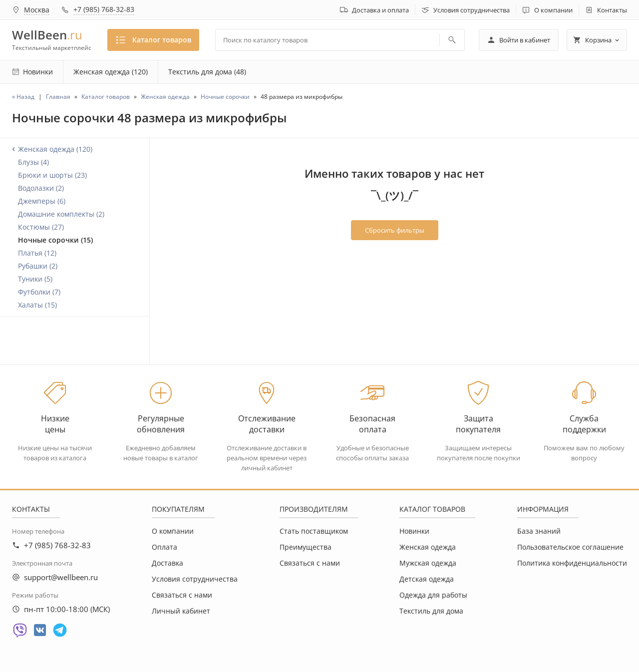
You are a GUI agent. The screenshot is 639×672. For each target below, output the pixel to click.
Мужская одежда (428, 563)
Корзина (597, 40)
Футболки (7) (39, 292)
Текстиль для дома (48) (207, 72)
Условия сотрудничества (472, 10)
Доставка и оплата (380, 10)
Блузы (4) (33, 162)
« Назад (23, 97)
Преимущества (306, 547)
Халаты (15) (37, 305)
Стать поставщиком (314, 531)
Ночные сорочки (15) (55, 240)
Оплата (164, 547)
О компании (553, 10)
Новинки (414, 531)
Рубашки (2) (38, 266)
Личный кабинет (181, 611)
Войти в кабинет (519, 40)
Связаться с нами (182, 595)
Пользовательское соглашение (570, 547)
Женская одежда (428, 547)
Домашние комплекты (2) (61, 214)
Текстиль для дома (431, 611)
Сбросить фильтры (395, 230)
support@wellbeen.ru (61, 577)
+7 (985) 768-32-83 (104, 9)
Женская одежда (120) (111, 72)
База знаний (539, 531)
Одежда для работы (433, 595)
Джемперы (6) (42, 201)
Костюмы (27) (41, 227)
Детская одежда (427, 579)
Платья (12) (37, 253)
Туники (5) (35, 279)
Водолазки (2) (41, 188)
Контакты (612, 10)
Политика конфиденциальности (572, 563)
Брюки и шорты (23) (52, 175)
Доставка (167, 563)
